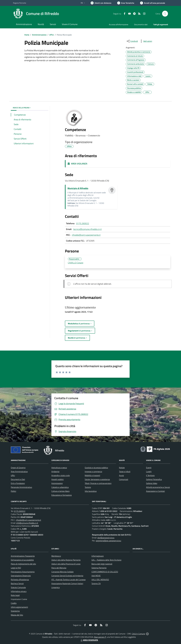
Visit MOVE (96, 576)
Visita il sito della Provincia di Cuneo (66, 564)
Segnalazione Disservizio (21, 576)
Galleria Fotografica (154, 479)
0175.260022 (83, 223)
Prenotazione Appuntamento (23, 572)
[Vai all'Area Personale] (153, 3)
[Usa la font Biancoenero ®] (101, 3)
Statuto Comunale (18, 587)
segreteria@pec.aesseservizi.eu (108, 541)
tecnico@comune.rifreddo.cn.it (87, 229)
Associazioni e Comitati (155, 491)
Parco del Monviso (59, 568)
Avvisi (121, 475)
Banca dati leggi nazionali (102, 564)
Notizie (122, 468)
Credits (14, 603)
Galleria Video (152, 483)
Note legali (15, 595)
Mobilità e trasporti (92, 475)
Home (27, 35)
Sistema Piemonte (99, 568)
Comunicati (124, 479)
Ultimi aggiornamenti (19, 607)
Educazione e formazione (62, 495)
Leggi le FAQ (16, 568)
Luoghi (149, 471)
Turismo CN (96, 583)
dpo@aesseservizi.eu (106, 538)
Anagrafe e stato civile (61, 475)
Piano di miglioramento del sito (23, 564)
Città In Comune (138, 634)
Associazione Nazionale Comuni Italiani (67, 583)
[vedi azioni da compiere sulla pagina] (146, 41)
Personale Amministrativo (21, 487)
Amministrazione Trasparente (23, 556)
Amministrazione (39, 35)
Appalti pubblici (58, 479)
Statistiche (15, 611)
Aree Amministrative (19, 471)
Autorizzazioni (57, 483)
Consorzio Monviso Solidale (62, 572)
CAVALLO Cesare (76, 263)
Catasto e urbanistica (60, 487)
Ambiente (55, 471)
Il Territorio (150, 475)
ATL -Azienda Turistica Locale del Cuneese (68, 580)
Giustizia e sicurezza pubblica (96, 468)
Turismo (88, 487)
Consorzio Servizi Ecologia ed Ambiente (67, 576)
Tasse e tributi (125, 471)
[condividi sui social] (132, 41)
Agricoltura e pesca (59, 468)
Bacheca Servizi (17, 583)
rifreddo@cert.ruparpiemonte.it (86, 235)
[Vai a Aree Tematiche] (126, 3)
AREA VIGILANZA (77, 164)
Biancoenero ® (100, 637)
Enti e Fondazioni (18, 483)
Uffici (52, 35)
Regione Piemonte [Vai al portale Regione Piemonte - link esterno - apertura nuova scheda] (20, 3)
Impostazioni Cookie (19, 599)
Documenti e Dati (18, 479)
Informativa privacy (19, 591)
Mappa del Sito (17, 615)
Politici (13, 491)
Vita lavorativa (91, 491)
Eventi (149, 468)
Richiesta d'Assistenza (20, 580)
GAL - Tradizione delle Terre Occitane (106, 560)
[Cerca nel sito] (165, 14)
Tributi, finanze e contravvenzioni (98, 483)
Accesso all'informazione (119, 24)
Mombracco (56, 556)
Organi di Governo (18, 468)
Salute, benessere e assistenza (97, 479)
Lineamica (56, 587)
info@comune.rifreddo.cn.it (27, 523)
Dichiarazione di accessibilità (22, 560)
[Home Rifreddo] (36, 14)
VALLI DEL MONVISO (100, 580)
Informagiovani (98, 556)
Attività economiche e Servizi (158, 487)
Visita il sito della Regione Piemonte (66, 560)
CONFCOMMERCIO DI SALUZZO (105, 572)
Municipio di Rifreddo (78, 188)
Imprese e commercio (93, 471)
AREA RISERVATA (89, 640)
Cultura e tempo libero (60, 491)
